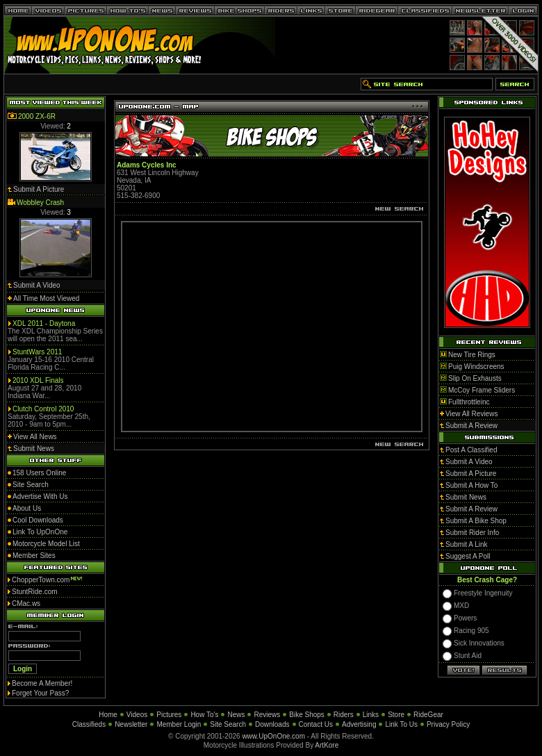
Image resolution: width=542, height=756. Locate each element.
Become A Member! (42, 683)
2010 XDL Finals (38, 380)
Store (396, 715)
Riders (344, 715)
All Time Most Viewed (46, 298)
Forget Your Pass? (40, 693)
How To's (204, 715)
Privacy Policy (448, 724)
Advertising (359, 724)
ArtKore (327, 745)
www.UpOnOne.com (273, 736)
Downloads (272, 724)
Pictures (169, 715)
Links (371, 715)
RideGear (428, 715)
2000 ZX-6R (37, 116)
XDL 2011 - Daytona (44, 323)
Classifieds (89, 724)
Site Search (228, 724)
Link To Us (401, 724)
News (236, 715)
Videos (137, 715)
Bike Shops (307, 715)
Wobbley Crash (40, 203)
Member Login (179, 724)
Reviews (267, 715)
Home (108, 715)
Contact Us (316, 724)
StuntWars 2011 (37, 352)
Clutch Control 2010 (43, 409)
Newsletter (131, 724)
